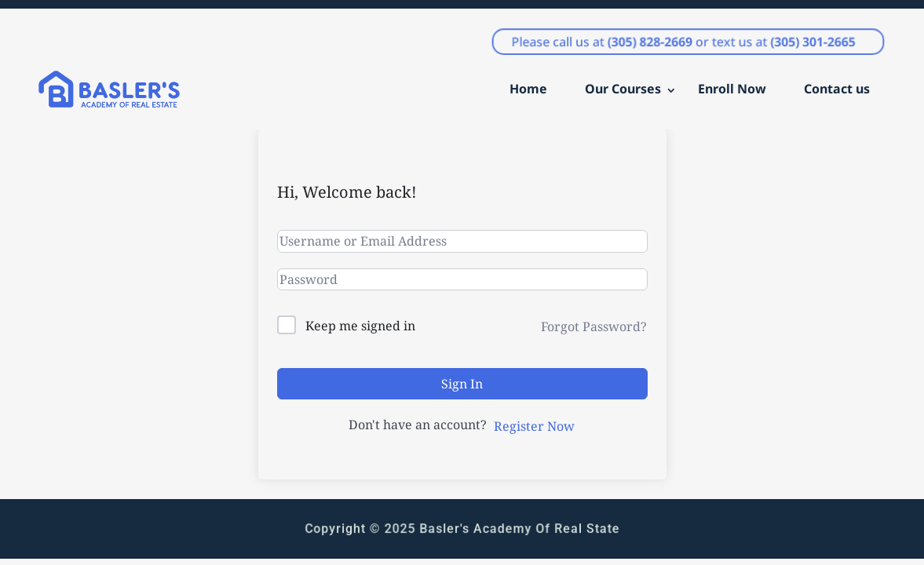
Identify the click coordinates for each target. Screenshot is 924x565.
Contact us (837, 89)
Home (528, 89)
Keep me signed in (360, 326)
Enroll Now (732, 89)
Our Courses (623, 89)
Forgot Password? (594, 326)
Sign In (462, 384)
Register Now (534, 426)
